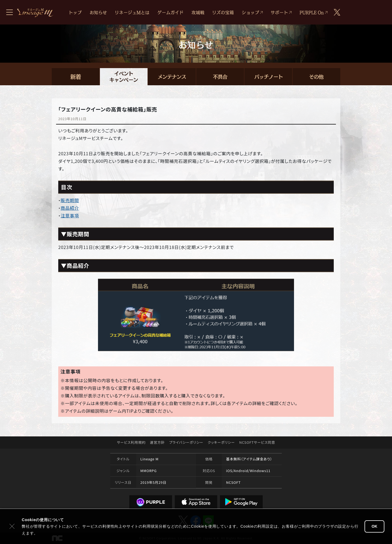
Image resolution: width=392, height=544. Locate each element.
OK (374, 526)
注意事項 (70, 215)
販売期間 (70, 200)
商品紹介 (70, 208)
